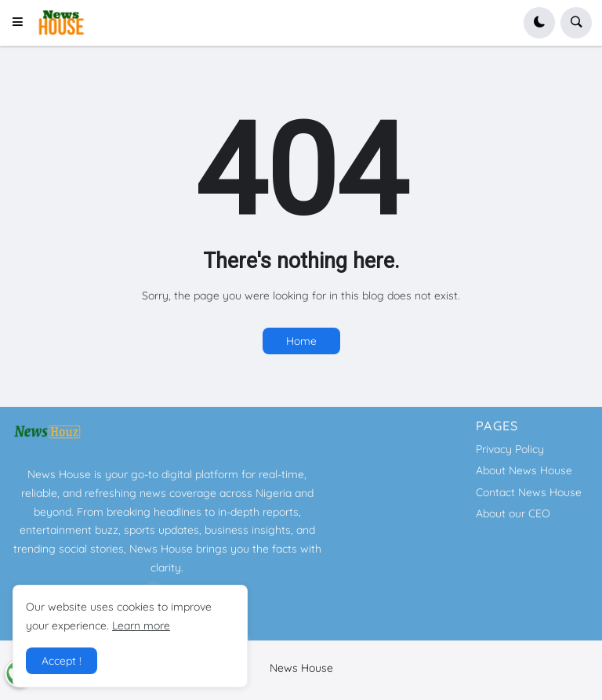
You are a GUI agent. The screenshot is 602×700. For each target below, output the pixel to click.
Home (301, 341)
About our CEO (513, 513)
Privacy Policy (510, 449)
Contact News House (529, 492)
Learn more (141, 626)
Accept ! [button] (62, 661)
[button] (22, 23)
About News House (524, 470)
